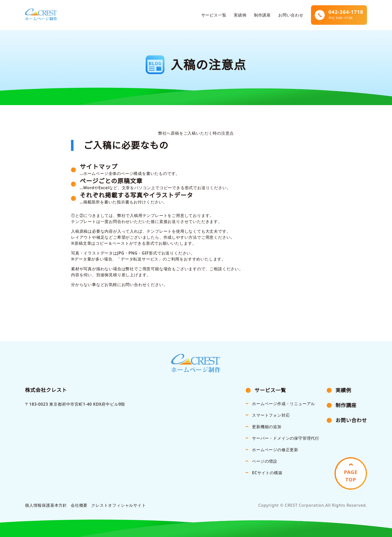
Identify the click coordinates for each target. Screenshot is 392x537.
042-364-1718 (346, 15)
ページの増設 (265, 461)
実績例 (240, 15)
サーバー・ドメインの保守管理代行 (286, 438)
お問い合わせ (291, 15)
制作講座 (262, 15)
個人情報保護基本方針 (46, 505)
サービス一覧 (214, 15)
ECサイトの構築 (267, 473)
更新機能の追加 (267, 427)
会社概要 (79, 505)
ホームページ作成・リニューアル (283, 404)
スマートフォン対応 (271, 415)
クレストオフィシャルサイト (118, 505)
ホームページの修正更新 (275, 450)
